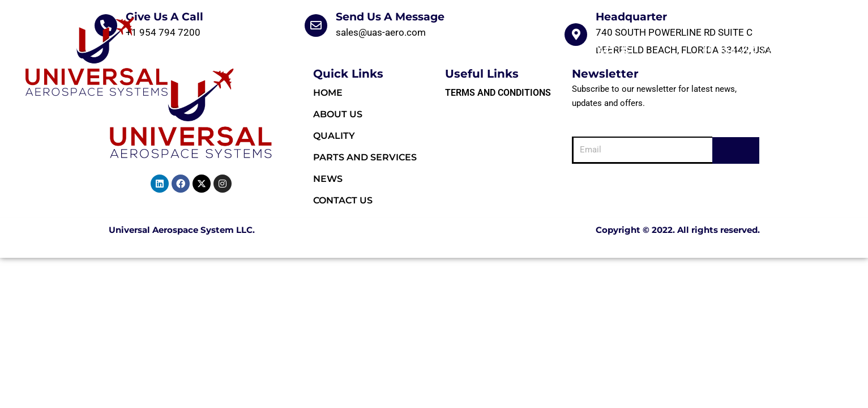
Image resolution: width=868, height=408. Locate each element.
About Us (307, 50)
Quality (371, 50)
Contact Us (602, 50)
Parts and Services (458, 50)
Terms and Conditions (498, 93)
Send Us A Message (390, 17)
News (540, 50)
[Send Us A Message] (316, 25)
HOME (249, 50)
